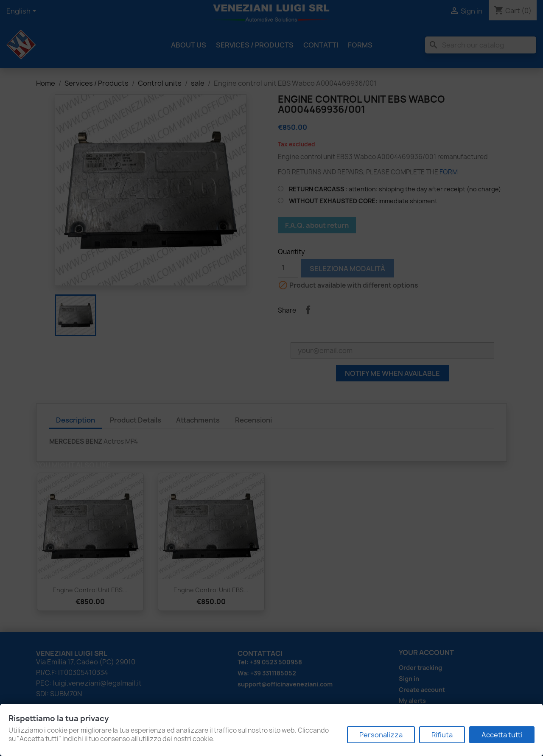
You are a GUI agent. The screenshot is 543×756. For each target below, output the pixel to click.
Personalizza (381, 735)
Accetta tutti (502, 735)
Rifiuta (442, 735)
